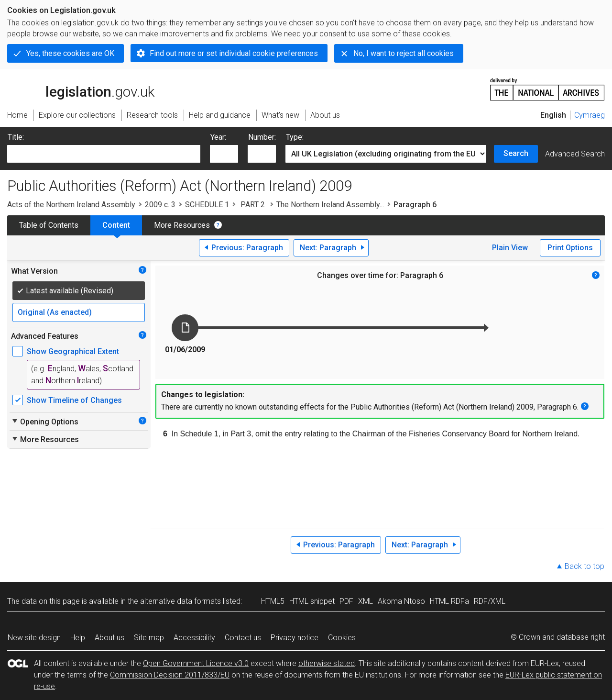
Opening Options (45, 422)
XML (366, 601)
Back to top (585, 566)
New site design (34, 638)
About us (109, 638)
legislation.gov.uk (81, 89)
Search (516, 153)
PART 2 (253, 205)
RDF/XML (490, 601)
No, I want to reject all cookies (404, 53)
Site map (149, 638)
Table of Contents (49, 225)
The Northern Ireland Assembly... (330, 205)
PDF (346, 601)
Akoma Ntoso (401, 601)
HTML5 (273, 601)
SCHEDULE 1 (207, 205)
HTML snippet (312, 601)
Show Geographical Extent (73, 351)
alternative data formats (180, 601)
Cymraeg (590, 115)
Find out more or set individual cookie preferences (234, 53)
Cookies (342, 638)
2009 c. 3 (160, 205)
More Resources (182, 225)
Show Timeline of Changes (74, 400)
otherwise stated (327, 663)
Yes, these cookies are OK (70, 53)
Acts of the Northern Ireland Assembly (71, 205)
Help (78, 638)
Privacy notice (295, 638)
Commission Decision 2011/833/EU (170, 675)
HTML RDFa (449, 601)
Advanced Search (575, 154)
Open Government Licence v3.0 (196, 663)
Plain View (510, 248)
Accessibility (194, 638)
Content (116, 225)
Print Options (570, 248)
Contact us (243, 638)
